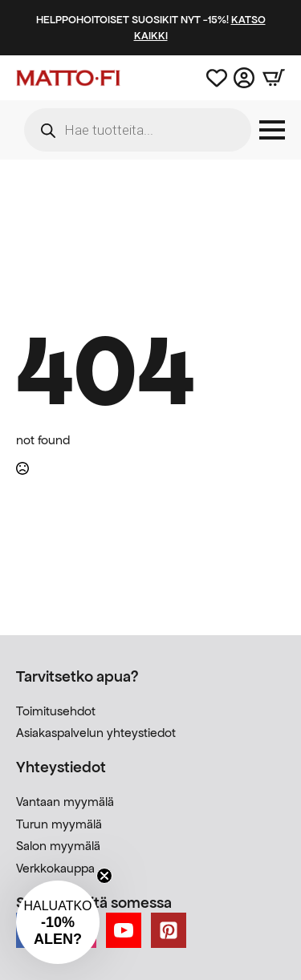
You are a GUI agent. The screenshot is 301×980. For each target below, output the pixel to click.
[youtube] (124, 930)
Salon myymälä (58, 846)
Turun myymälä (59, 824)
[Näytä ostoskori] (270, 78)
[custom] (169, 930)
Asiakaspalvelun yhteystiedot (96, 733)
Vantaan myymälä (65, 802)
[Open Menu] (272, 130)
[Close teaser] (104, 876)
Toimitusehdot (56, 711)
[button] (58, 922)
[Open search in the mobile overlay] (138, 130)
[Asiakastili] (244, 78)
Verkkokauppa (55, 868)
